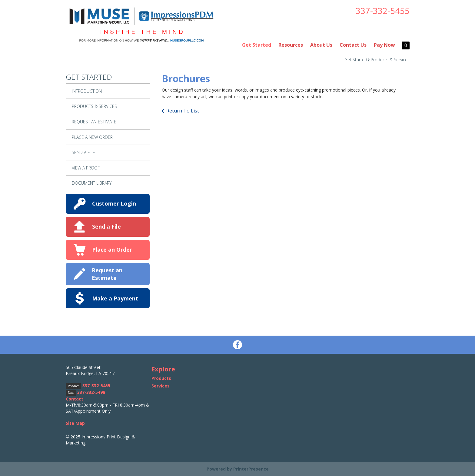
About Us (321, 45)
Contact (75, 399)
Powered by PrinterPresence (238, 469)
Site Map (75, 423)
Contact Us (353, 45)
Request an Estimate (107, 274)
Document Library (92, 183)
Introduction (87, 91)
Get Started (257, 45)
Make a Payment (115, 298)
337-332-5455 (383, 11)
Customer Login (114, 203)
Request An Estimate (94, 122)
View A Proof (86, 168)
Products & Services (390, 60)
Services (161, 386)
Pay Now (384, 45)
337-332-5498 (91, 392)
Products (161, 378)
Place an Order (112, 250)
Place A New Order (92, 137)
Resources (291, 45)
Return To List (183, 111)
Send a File (106, 226)
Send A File (83, 152)
